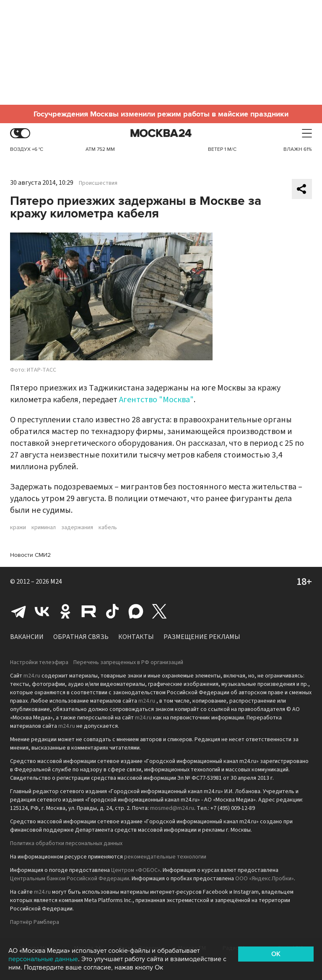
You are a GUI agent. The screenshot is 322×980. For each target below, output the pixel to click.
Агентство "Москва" (156, 400)
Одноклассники (65, 611)
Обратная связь (81, 637)
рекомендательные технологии (165, 857)
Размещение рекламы (202, 637)
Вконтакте (42, 611)
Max (136, 611)
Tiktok (112, 611)
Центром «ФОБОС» (136, 870)
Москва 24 (161, 133)
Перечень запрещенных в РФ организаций (128, 662)
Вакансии (27, 637)
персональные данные (43, 959)
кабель (108, 527)
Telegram (18, 611)
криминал (44, 527)
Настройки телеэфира (39, 662)
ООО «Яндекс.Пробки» (265, 879)
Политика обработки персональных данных (66, 843)
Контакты (136, 637)
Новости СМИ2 (30, 555)
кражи (18, 527)
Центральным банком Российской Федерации (70, 879)
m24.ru (32, 676)
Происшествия (98, 183)
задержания (77, 527)
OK (276, 954)
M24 (56, 582)
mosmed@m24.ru (172, 808)
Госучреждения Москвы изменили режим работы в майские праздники (161, 114)
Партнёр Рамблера (35, 922)
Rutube (89, 611)
